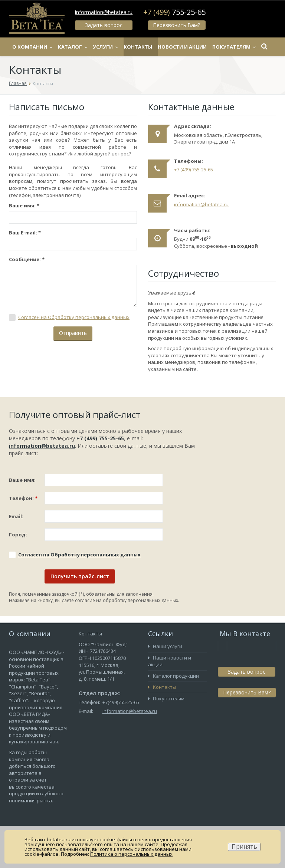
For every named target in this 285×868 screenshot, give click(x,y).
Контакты (154, 47)
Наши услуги (165, 646)
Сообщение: (27, 259)
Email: (16, 516)
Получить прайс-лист (80, 576)
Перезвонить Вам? (176, 25)
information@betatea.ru (104, 12)
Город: (18, 535)
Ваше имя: (24, 206)
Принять (244, 847)
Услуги (122, 47)
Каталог (89, 47)
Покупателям (166, 698)
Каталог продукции (173, 676)
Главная (18, 83)
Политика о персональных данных (131, 854)
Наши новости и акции (170, 661)
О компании (49, 47)
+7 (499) (174, 12)
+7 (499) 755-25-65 (194, 170)
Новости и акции (199, 47)
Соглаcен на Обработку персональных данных (74, 317)
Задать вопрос (104, 25)
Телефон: (23, 498)
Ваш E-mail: (25, 233)
